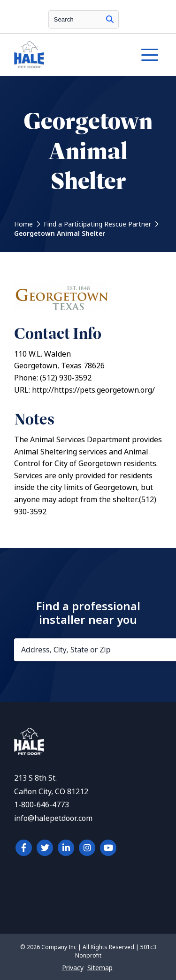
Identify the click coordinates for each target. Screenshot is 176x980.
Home (23, 224)
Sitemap (100, 968)
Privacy (73, 968)
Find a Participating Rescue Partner (97, 224)
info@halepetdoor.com (53, 818)
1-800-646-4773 (42, 805)
